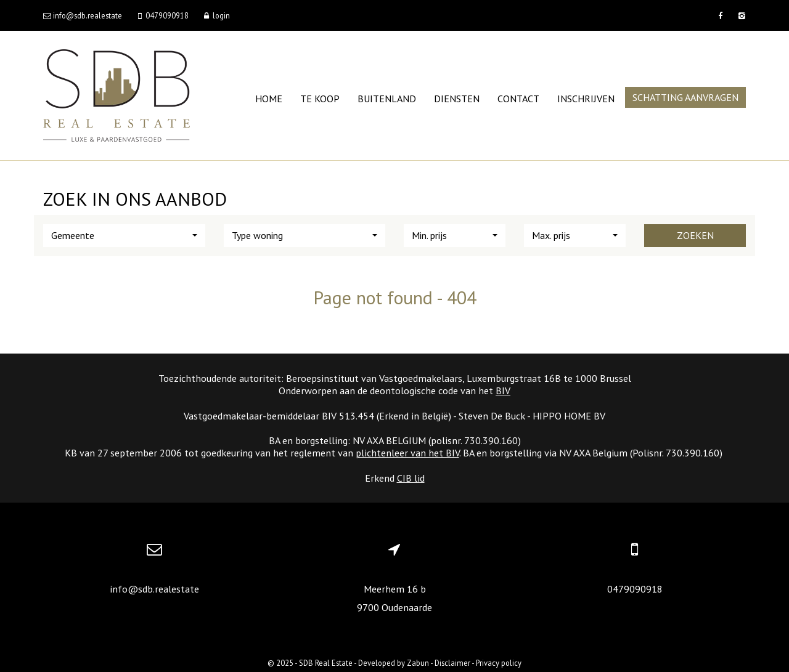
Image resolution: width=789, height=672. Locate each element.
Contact (518, 99)
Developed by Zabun (394, 663)
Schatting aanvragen (685, 97)
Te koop (320, 99)
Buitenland (387, 99)
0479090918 (635, 589)
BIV (503, 391)
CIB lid (411, 478)
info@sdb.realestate (154, 589)
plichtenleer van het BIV (407, 453)
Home (269, 99)
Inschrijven (586, 99)
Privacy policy (499, 663)
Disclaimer (452, 663)
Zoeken (695, 235)
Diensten (457, 99)
